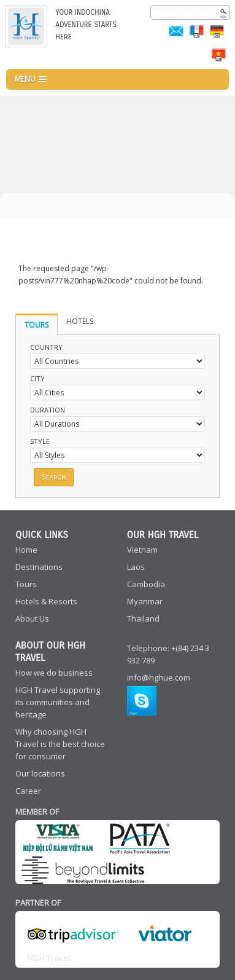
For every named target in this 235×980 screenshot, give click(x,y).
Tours (26, 584)
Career (28, 791)
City (37, 378)
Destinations (39, 567)
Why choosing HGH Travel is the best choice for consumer (60, 744)
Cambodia (146, 584)
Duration (48, 410)
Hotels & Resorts (46, 601)
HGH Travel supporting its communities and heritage (58, 702)
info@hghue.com (159, 678)
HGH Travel (49, 958)
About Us (32, 618)
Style (40, 441)
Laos (136, 567)
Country (46, 347)
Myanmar (145, 601)
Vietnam (142, 550)
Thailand (143, 618)
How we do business (54, 673)
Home (26, 550)
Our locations (40, 773)
